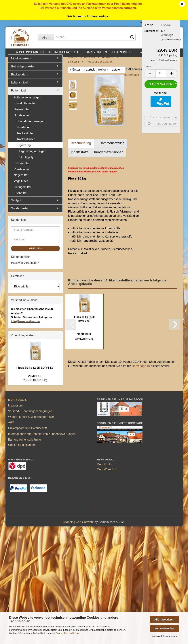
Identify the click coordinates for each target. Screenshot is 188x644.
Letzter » (117, 74)
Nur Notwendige (164, 629)
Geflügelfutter (23, 191)
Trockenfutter (25, 137)
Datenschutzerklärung (67, 633)
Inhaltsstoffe (80, 156)
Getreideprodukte (65, 52)
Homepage (139, 370)
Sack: (148, 66)
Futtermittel (18, 95)
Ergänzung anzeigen (33, 155)
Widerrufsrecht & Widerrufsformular (31, 421)
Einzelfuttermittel (25, 107)
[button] (150, 74)
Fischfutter (21, 197)
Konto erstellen (21, 261)
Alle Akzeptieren (164, 620)
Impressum (15, 409)
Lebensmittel (123, 52)
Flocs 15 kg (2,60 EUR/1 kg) (84, 323)
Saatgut (16, 204)
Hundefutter (22, 119)
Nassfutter (23, 131)
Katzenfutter (22, 167)
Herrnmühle (131, 79)
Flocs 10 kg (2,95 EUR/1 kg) (35, 372)
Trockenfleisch (26, 143)
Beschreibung (81, 147)
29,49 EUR (35, 380)
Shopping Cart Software (78, 526)
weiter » (103, 74)
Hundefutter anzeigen (31, 125)
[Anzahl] (161, 74)
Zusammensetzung (110, 147)
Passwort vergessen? (25, 267)
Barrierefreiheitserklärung (25, 444)
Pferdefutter (22, 173)
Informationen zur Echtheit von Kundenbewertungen (42, 438)
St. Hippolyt (27, 161)
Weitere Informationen (164, 636)
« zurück (89, 74)
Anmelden (35, 252)
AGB (11, 426)
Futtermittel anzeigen (27, 101)
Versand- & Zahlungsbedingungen (30, 415)
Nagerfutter (21, 179)
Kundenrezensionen (109, 156)
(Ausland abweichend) (171, 40)
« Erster (75, 74)
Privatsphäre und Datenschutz (28, 432)
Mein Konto (104, 468)
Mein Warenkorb (108, 473)
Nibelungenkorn (30, 52)
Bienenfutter (22, 113)
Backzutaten (96, 52)
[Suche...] (46, 37)
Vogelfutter (21, 185)
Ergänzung (24, 149)
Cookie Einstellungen (22, 449)
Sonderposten (20, 212)
